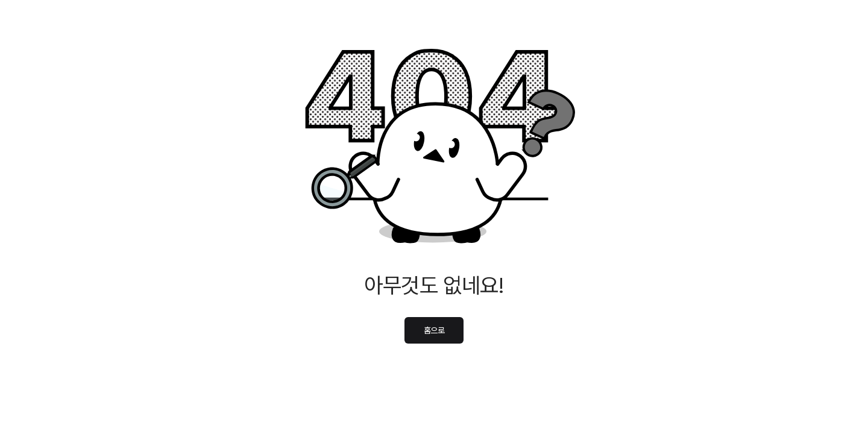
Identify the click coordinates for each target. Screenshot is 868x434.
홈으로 (434, 330)
